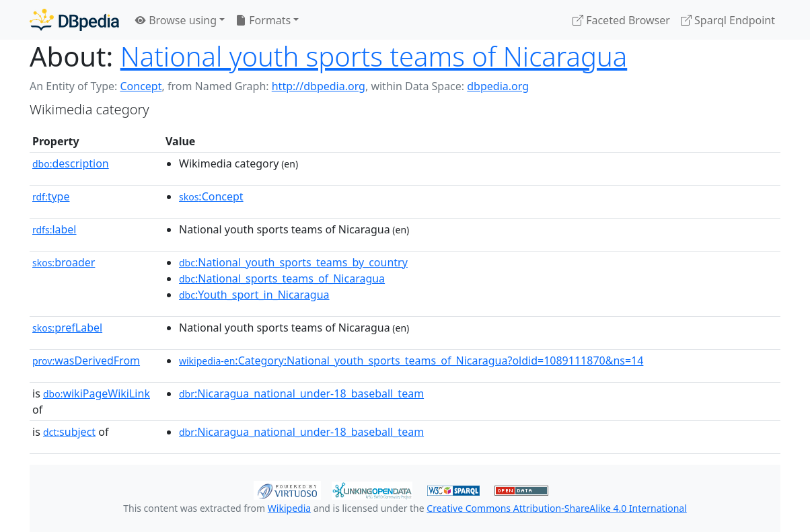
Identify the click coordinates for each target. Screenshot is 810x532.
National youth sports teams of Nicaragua (374, 56)
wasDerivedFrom (86, 360)
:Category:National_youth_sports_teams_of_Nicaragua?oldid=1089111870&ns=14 (411, 360)
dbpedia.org (498, 86)
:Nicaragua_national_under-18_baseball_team (301, 393)
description (71, 163)
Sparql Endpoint (728, 20)
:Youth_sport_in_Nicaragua (254, 295)
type (51, 196)
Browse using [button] (176, 20)
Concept (141, 86)
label (54, 229)
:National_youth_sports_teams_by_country (293, 262)
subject (69, 432)
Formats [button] (263, 20)
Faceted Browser (621, 20)
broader (64, 262)
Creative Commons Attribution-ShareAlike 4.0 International (556, 508)
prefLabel (67, 328)
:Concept (211, 196)
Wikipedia (289, 508)
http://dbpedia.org (319, 86)
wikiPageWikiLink (97, 393)
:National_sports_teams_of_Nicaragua (282, 278)
